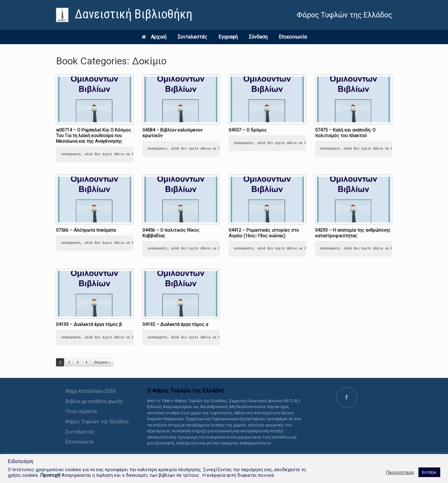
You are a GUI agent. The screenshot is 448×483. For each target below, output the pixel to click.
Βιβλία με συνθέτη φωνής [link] (94, 401)
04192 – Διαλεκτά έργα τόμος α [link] (175, 324)
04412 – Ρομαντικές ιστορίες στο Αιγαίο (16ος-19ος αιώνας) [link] (264, 233)
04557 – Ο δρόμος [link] (248, 130)
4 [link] (86, 362)
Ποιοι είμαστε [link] (81, 411)
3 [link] (77, 362)
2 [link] (69, 362)
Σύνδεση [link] (258, 37)
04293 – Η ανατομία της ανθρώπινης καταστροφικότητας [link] (353, 233)
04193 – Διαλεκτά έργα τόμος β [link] (89, 324)
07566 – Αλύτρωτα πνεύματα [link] (86, 230)
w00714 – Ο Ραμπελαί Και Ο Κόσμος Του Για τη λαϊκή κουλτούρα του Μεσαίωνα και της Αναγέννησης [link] (93, 136)
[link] (124, 15)
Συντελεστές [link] (192, 37)
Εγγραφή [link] (228, 37)
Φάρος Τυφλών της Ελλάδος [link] (97, 422)
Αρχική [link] (154, 37)
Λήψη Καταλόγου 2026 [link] (91, 391)
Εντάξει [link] (429, 472)
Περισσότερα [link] (400, 472)
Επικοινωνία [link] (293, 37)
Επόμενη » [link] (102, 362)
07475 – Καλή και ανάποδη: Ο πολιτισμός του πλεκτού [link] (345, 133)
